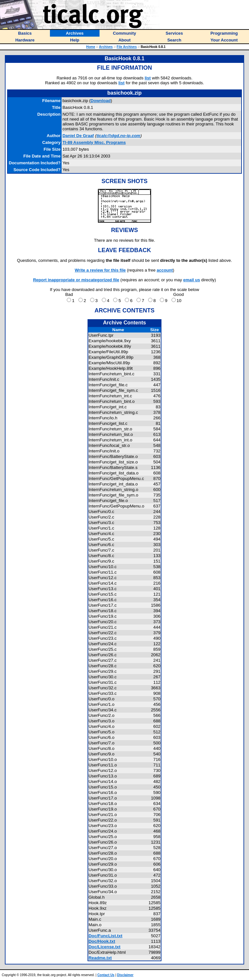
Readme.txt (100, 958)
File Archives (127, 47)
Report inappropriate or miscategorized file (76, 280)
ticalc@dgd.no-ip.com (118, 136)
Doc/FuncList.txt (105, 936)
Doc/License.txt (105, 947)
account (165, 270)
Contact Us (106, 975)
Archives (106, 47)
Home (91, 47)
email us (192, 280)
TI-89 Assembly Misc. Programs (94, 142)
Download (101, 101)
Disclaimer (125, 975)
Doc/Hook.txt (102, 941)
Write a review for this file (100, 270)
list (148, 78)
